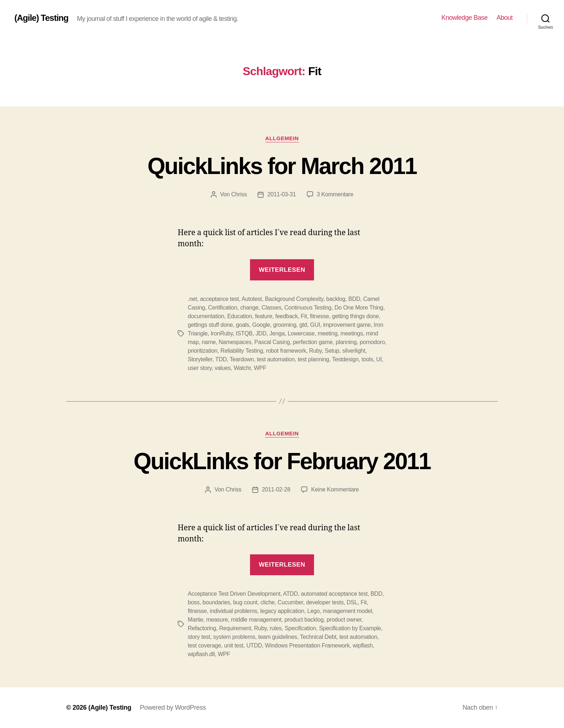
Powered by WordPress (173, 708)
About (504, 18)
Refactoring (202, 628)
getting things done (355, 316)
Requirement (235, 628)
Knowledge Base (464, 18)
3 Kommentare (335, 194)
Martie (195, 620)
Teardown (242, 359)
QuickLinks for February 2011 (282, 461)
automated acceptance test (334, 594)
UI (379, 359)
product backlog (304, 620)
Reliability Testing (242, 351)
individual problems (233, 611)
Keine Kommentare (335, 489)
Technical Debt (318, 637)
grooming (285, 325)
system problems (234, 637)
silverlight (354, 351)
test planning (313, 359)
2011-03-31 (281, 194)
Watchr (242, 368)
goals (243, 325)
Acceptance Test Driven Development (234, 594)
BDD (354, 299)
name (209, 342)
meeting (328, 333)
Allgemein (282, 138)
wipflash (363, 645)
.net (192, 299)
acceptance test (219, 299)
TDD (221, 359)
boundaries (216, 602)
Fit (304, 316)
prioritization (203, 351)
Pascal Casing (272, 342)
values (223, 368)
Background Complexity (294, 299)
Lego (313, 611)
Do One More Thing (359, 308)
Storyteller (200, 359)
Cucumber (290, 602)
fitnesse (320, 316)
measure (217, 620)
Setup (332, 351)
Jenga (277, 333)
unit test (234, 645)
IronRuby (222, 333)
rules (276, 628)
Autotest (252, 299)
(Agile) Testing (41, 18)
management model (347, 611)
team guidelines (278, 637)
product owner (344, 620)
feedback (286, 316)
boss (194, 602)
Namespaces (235, 342)
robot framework (286, 351)
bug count (245, 602)
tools (367, 359)
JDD (261, 333)
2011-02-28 (276, 489)
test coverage (204, 645)
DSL (352, 602)
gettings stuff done (210, 325)
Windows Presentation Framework (308, 645)
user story (200, 368)
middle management (256, 620)
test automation (276, 359)
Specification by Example (350, 628)
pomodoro (372, 342)
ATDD (290, 594)
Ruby (315, 351)
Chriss (239, 194)
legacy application (282, 611)
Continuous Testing (308, 308)
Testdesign (345, 359)
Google (261, 325)
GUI (315, 325)
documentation (206, 316)
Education (240, 316)
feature (264, 316)
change (249, 308)
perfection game (313, 342)
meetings (352, 333)
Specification (300, 628)
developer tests (325, 602)
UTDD (254, 645)
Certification (223, 308)
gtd (303, 325)
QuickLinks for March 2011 (282, 166)
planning (346, 342)
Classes (271, 308)
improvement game (347, 325)
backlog (336, 299)
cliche (267, 602)
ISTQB (244, 333)
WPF (260, 368)
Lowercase (301, 333)
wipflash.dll (201, 654)
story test (199, 637)
